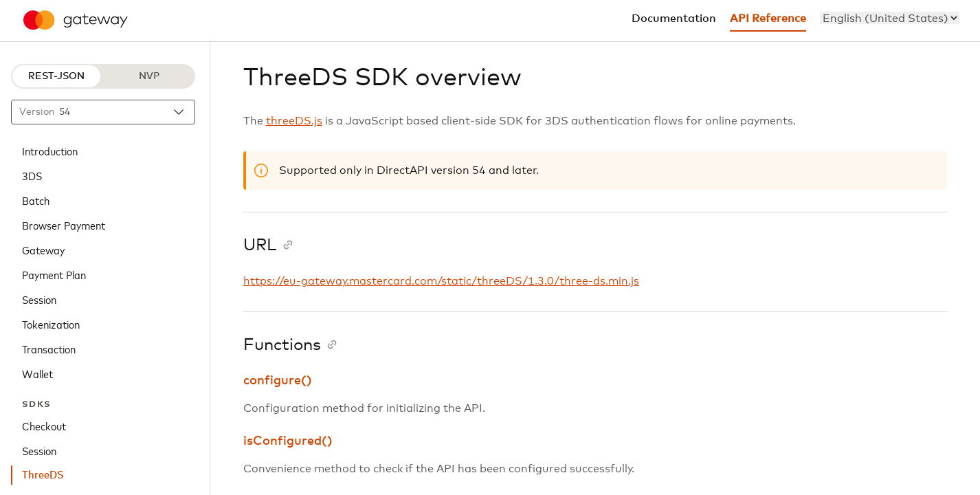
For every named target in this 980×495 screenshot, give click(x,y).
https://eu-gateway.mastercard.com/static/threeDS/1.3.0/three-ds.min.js (441, 281)
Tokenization (51, 324)
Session (39, 299)
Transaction (49, 349)
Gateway (43, 250)
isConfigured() (288, 441)
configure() (278, 381)
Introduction (50, 151)
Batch (36, 200)
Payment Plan (54, 274)
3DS (32, 175)
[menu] (890, 18)
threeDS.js (294, 121)
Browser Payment (64, 225)
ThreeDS (43, 475)
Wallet (37, 373)
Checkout (44, 426)
